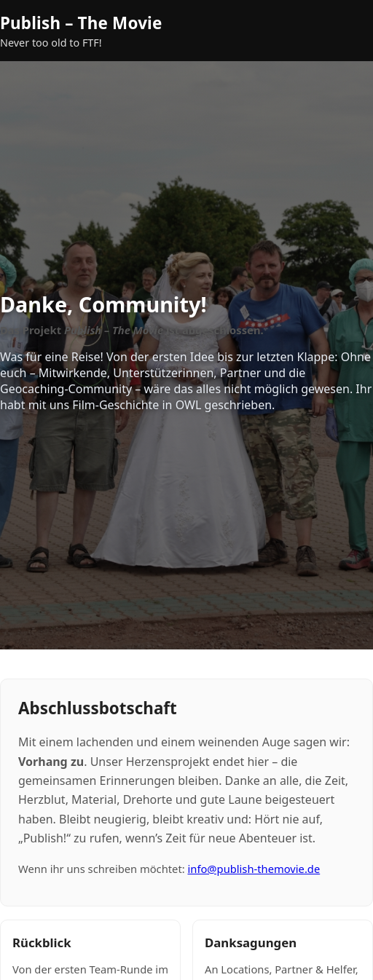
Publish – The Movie (81, 23)
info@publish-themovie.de (254, 869)
